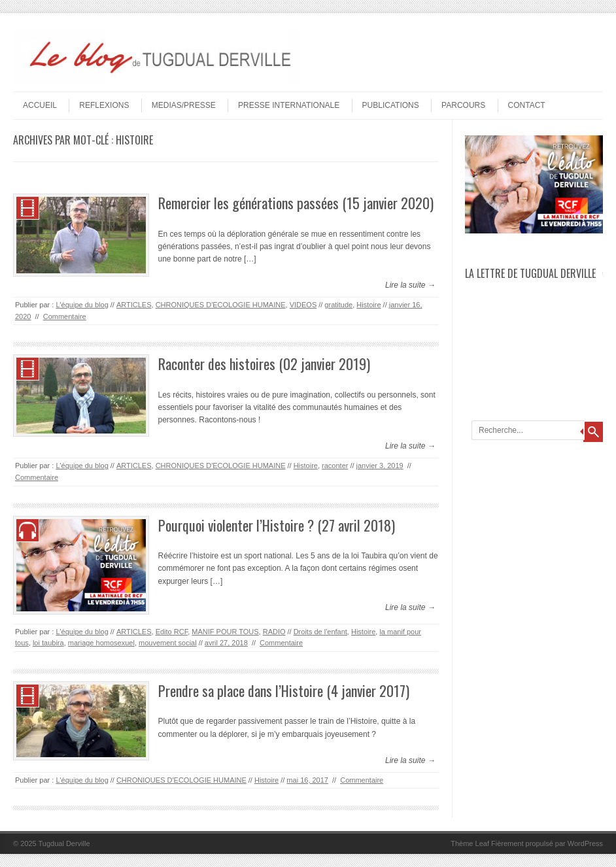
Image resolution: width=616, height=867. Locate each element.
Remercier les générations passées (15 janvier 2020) (296, 203)
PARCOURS (463, 105)
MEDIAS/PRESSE (184, 105)
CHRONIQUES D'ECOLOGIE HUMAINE (221, 305)
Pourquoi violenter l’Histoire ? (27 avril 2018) (277, 525)
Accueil (40, 105)
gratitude (338, 305)
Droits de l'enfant (320, 632)
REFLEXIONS (104, 105)
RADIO (274, 632)
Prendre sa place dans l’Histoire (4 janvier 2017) (284, 690)
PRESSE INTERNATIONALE (289, 105)
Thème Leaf (470, 843)
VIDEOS (303, 305)
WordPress (585, 843)
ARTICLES (134, 305)
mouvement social (168, 643)
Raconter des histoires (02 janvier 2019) (264, 364)
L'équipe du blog (82, 305)
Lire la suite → (410, 285)
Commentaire (65, 316)
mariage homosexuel (101, 643)
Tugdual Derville (64, 843)
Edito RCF (172, 632)
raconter (335, 466)
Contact (527, 105)
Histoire (368, 305)
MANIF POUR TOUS (225, 632)
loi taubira (48, 643)
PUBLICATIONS (391, 105)
